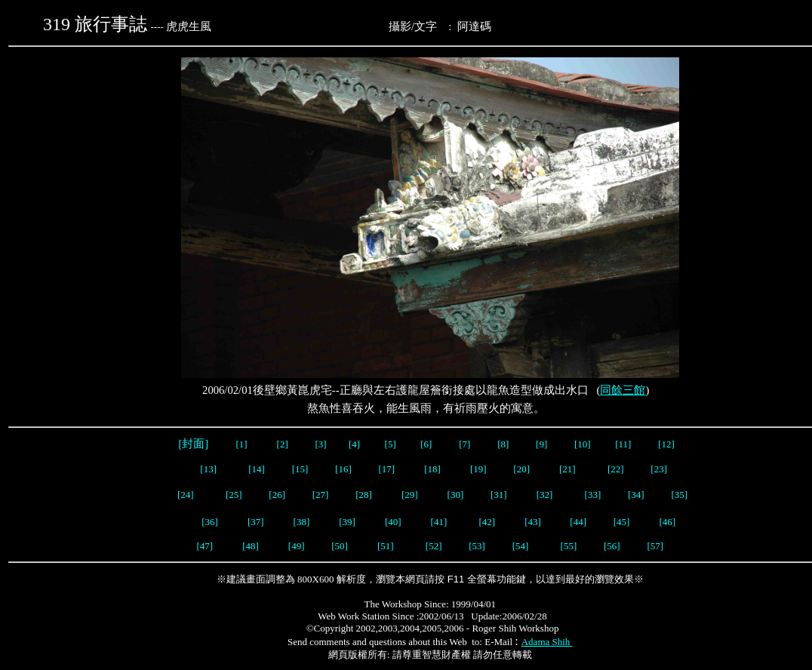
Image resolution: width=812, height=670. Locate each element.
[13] (208, 469)
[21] (569, 469)
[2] (282, 444)
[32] (546, 495)
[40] (394, 522)
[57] (655, 546)
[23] (659, 469)
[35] (678, 495)
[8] (503, 444)
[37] (256, 522)
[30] (456, 495)
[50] (341, 546)
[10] (583, 444)
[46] (667, 522)
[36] (210, 522)
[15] (298, 469)
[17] (387, 469)
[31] (500, 495)
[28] (364, 495)
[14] (257, 469)
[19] (478, 469)
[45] (622, 522)
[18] (432, 469)
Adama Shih (547, 642)
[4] (353, 444)
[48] (251, 546)
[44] (578, 522)
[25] (234, 495)
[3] (321, 444)
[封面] (194, 444)
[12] (666, 444)
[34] (636, 495)
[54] (521, 546)
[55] (569, 546)
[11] (624, 444)
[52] (434, 546)
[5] (391, 444)
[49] (297, 546)
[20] (523, 469)
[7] (464, 444)
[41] (440, 522)
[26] (276, 495)
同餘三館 (623, 390)
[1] (241, 444)
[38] (302, 522)
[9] (543, 444)
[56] (611, 546)
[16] (343, 469)
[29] (410, 495)
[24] (186, 495)
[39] (347, 522)
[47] (205, 546)
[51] (387, 546)
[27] (321, 495)
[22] (616, 469)
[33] (593, 495)
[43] (533, 522)
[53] (477, 546)
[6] (425, 444)
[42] (488, 522)
